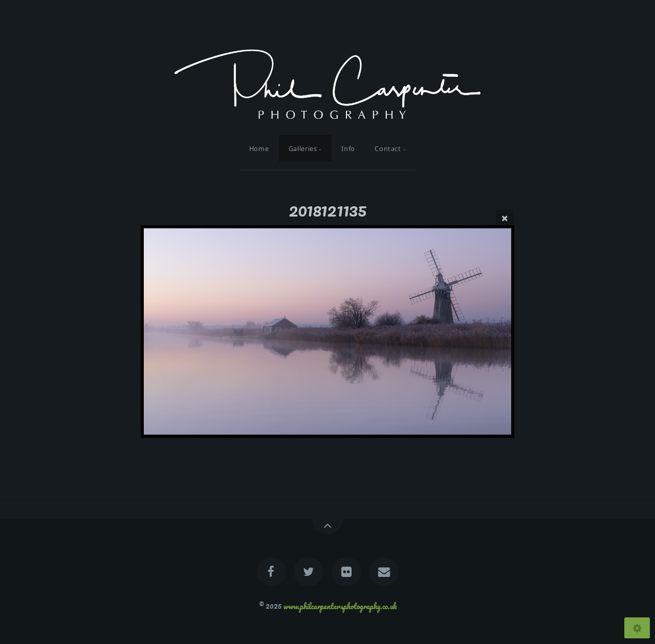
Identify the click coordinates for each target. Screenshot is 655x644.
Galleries (303, 148)
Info (348, 148)
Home (259, 148)
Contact (388, 148)
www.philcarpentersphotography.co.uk (340, 606)
